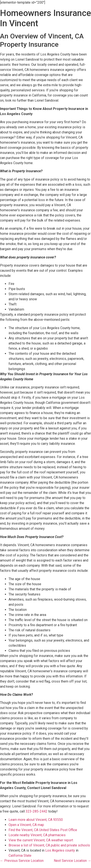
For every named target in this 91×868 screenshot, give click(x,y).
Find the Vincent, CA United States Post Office (43, 830)
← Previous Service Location (22, 861)
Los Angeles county (60, 850)
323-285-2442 (37, 811)
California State (20, 856)
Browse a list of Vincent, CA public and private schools (49, 845)
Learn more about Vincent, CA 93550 (36, 820)
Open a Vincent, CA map (26, 825)
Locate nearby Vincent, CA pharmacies (37, 835)
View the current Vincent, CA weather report (41, 840)
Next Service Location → (72, 861)
